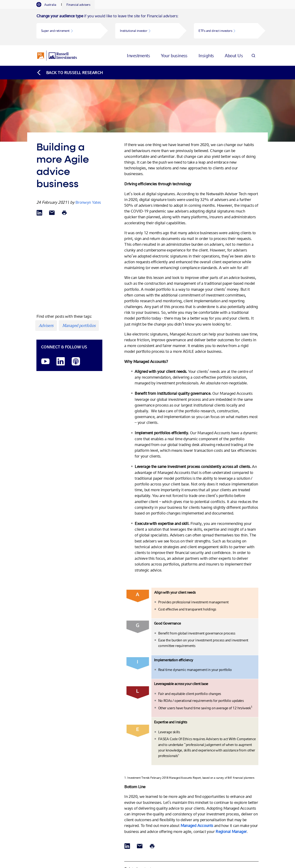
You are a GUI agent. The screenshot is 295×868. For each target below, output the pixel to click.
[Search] (253, 51)
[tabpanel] (147, 27)
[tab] (49, 5)
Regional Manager (231, 795)
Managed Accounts (197, 789)
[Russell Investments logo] (57, 51)
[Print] (64, 177)
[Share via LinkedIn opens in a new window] (39, 177)
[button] (68, 31)
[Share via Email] (52, 177)
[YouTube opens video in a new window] (45, 325)
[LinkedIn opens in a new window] (61, 325)
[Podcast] (76, 325)
